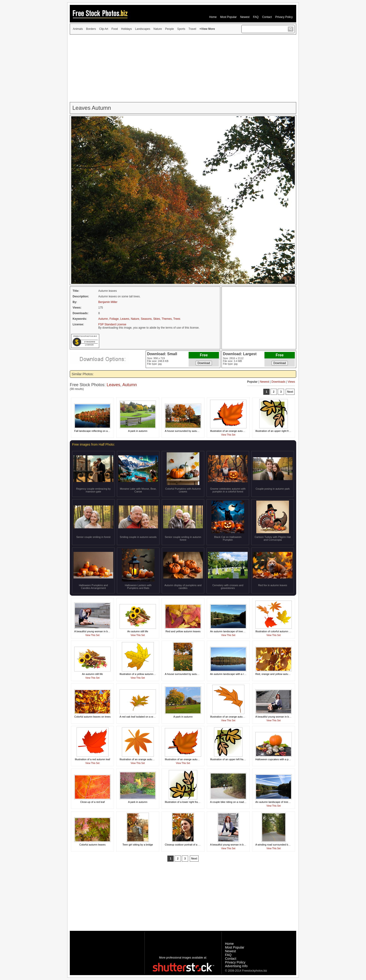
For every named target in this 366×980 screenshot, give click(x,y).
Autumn (103, 319)
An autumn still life (138, 631)
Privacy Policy (284, 17)
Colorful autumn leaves (93, 845)
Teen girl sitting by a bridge (138, 845)
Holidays (127, 29)
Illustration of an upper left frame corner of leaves (238, 759)
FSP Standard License (112, 324)
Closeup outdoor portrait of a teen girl (186, 845)
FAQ (256, 17)
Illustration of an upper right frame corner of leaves (284, 431)
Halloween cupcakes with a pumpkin (276, 759)
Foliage (114, 319)
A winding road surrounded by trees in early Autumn (285, 845)
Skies (157, 319)
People (170, 29)
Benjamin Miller (108, 302)
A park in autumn (138, 431)
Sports (181, 29)
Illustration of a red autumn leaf (92, 759)
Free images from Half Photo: (93, 444)
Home (213, 17)
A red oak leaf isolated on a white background (145, 717)
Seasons (146, 319)
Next (290, 392)
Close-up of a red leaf (92, 802)
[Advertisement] (183, 68)
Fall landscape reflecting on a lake (94, 431)
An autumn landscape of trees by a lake (233, 631)
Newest (245, 17)
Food (114, 29)
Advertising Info (236, 966)
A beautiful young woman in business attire (99, 631)
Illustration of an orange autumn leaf (231, 431)
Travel (192, 29)
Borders (91, 29)
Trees (177, 319)
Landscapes (143, 29)
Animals (78, 29)
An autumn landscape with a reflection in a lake (237, 674)
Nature (158, 29)
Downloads (278, 382)
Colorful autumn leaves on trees (92, 717)
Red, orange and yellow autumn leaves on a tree (283, 674)
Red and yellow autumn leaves (183, 631)
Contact (267, 17)
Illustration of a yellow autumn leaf (139, 674)
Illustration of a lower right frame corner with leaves (194, 802)
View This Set (228, 435)
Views (291, 382)
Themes (167, 319)
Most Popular (228, 17)
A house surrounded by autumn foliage (187, 431)
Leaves (125, 319)
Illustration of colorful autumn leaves (276, 631)
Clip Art (104, 29)
